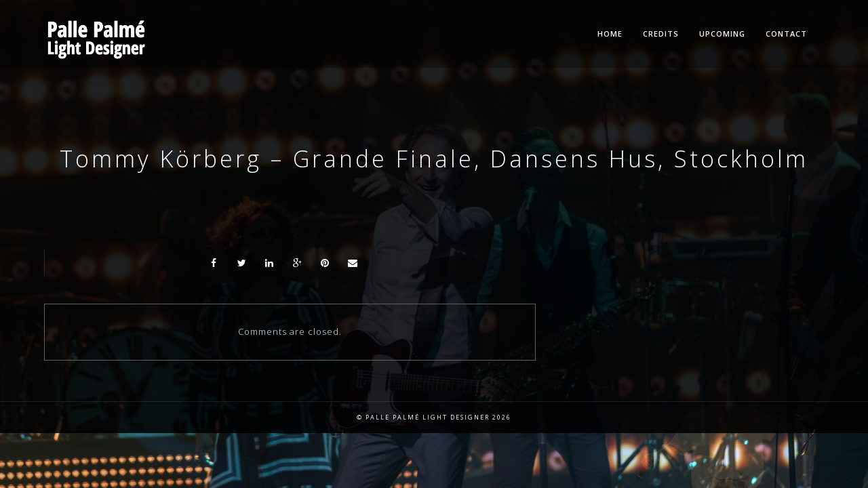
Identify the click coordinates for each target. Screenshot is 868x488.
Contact (786, 34)
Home (610, 34)
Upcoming (722, 34)
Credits (661, 34)
